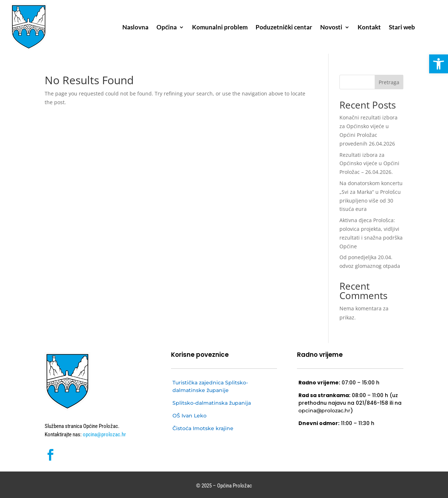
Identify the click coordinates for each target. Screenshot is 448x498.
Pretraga (389, 82)
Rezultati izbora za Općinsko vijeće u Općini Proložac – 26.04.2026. (369, 164)
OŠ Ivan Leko (190, 416)
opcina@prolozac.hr (104, 434)
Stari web (402, 28)
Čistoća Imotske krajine (203, 428)
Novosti (331, 28)
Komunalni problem (220, 28)
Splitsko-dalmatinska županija (212, 403)
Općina (167, 28)
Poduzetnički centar (284, 28)
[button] (439, 64)
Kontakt (369, 28)
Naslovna (135, 28)
